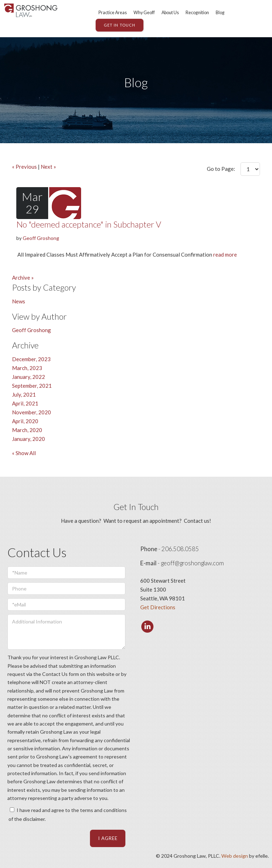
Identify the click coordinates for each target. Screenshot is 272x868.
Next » (48, 167)
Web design (235, 856)
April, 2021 (25, 403)
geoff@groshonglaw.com (192, 563)
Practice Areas (113, 13)
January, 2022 (29, 377)
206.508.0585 (180, 549)
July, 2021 (24, 394)
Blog (220, 13)
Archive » (23, 278)
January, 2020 (29, 439)
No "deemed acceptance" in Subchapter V (89, 224)
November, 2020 (32, 412)
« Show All (24, 453)
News (19, 301)
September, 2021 (32, 386)
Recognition (197, 13)
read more (225, 254)
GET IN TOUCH (120, 25)
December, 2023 (31, 359)
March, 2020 (27, 430)
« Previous (24, 167)
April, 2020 (25, 421)
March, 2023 (27, 368)
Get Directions (158, 607)
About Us (170, 13)
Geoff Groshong (41, 238)
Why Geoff (144, 13)
